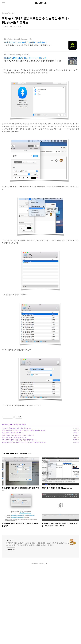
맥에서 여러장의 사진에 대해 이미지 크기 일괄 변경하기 (17, 465)
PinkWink (40, 3)
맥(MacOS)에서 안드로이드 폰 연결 (11, 463)
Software (5, 455)
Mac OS (12, 455)
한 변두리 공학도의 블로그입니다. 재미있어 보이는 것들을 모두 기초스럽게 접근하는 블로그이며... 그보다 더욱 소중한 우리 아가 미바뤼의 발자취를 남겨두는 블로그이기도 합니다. (37, 574)
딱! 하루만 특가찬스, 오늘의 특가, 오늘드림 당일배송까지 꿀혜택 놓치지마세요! (33, 61)
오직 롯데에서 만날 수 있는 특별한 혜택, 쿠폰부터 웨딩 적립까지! (28, 45)
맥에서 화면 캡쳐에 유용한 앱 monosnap (13, 468)
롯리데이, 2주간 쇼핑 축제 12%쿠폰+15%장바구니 (25, 42)
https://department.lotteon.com (16, 39)
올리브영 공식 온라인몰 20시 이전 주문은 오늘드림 (25, 58)
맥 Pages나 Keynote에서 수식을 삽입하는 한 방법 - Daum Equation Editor (23, 472)
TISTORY (41, 640)
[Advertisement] (40, 424)
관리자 (48, 640)
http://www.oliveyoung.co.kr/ (15, 55)
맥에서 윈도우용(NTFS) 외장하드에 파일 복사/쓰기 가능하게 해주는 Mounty (22, 460)
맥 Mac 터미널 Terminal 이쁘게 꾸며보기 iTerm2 (15, 458)
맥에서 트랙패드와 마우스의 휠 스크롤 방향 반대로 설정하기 (18, 470)
